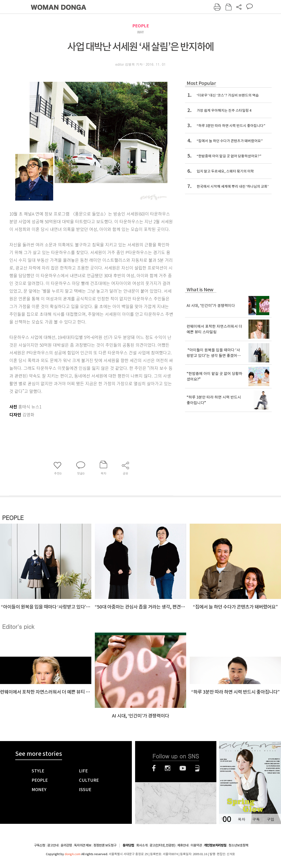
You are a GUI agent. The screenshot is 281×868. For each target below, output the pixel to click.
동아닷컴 (128, 845)
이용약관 (196, 845)
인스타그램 (168, 768)
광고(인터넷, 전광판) (162, 845)
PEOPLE (141, 26)
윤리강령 (66, 845)
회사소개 (142, 845)
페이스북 (154, 768)
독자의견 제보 (83, 845)
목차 (241, 819)
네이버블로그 (197, 768)
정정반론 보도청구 (105, 845)
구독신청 (40, 845)
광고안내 (53, 845)
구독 (256, 819)
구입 (270, 819)
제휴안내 (183, 845)
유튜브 (183, 768)
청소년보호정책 (238, 845)
